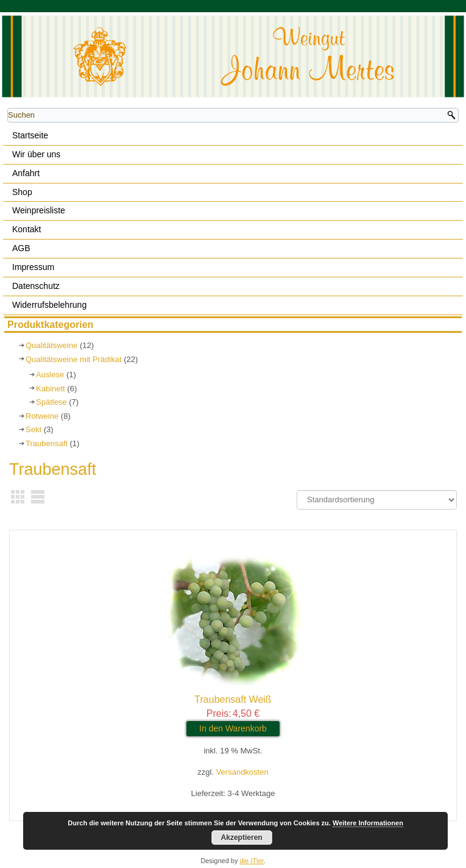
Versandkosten (242, 772)
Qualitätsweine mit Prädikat (74, 359)
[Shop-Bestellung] (377, 500)
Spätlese (51, 402)
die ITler (252, 861)
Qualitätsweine (51, 345)
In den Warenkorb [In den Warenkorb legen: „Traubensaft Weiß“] (233, 728)
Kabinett (51, 389)
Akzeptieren (242, 838)
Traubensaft (47, 443)
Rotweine (42, 416)
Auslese (50, 375)
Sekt (34, 429)
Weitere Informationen (368, 823)
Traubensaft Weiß (233, 699)
